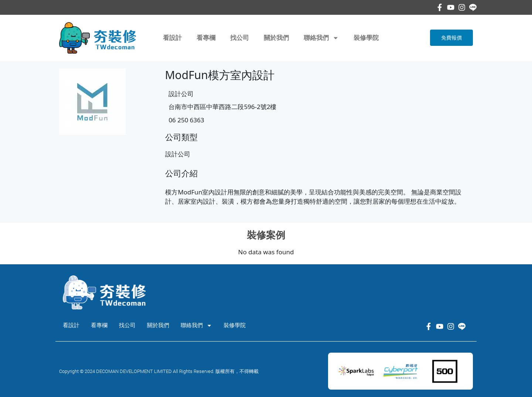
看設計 (172, 38)
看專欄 (206, 38)
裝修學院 (366, 38)
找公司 (240, 38)
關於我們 (276, 38)
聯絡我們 (321, 38)
